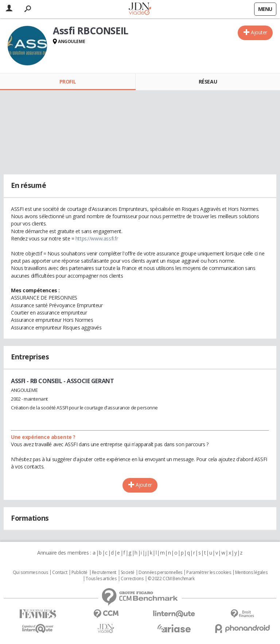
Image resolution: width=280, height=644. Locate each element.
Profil (68, 82)
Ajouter (259, 32)
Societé (128, 572)
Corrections (132, 579)
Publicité (79, 572)
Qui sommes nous (30, 572)
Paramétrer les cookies (209, 572)
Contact (60, 572)
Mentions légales (251, 572)
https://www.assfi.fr (97, 238)
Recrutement (104, 572)
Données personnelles (160, 572)
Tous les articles (101, 579)
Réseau (208, 82)
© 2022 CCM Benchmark (171, 579)
